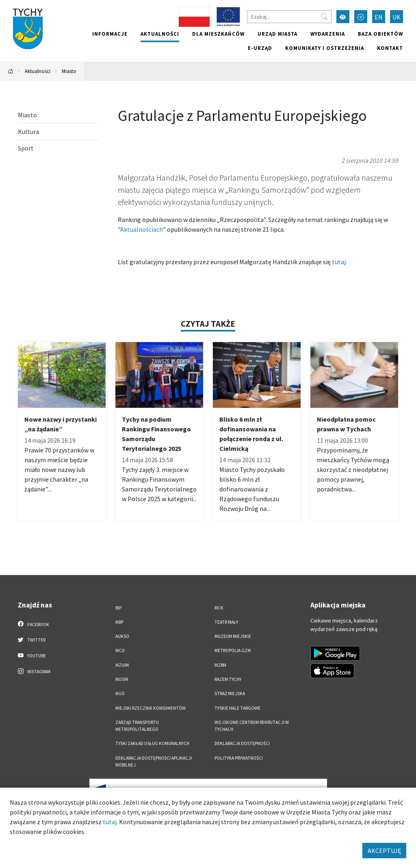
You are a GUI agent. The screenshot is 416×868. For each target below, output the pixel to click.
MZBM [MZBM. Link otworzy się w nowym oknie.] (220, 665)
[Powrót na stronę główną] (11, 71)
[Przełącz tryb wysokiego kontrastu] (343, 17)
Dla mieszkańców (218, 34)
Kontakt (390, 48)
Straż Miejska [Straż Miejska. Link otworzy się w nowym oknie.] (230, 694)
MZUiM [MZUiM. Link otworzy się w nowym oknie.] (122, 665)
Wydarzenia (328, 34)
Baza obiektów (380, 34)
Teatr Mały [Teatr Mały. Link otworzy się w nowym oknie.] (226, 622)
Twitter (32, 640)
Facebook (34, 624)
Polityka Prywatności (239, 758)
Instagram (34, 671)
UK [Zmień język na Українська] (396, 17)
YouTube (32, 655)
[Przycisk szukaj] (324, 17)
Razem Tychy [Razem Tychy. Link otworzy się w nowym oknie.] (228, 679)
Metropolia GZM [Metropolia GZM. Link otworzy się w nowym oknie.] (233, 650)
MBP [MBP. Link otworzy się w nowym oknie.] (119, 622)
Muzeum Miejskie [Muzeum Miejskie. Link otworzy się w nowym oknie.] (233, 636)
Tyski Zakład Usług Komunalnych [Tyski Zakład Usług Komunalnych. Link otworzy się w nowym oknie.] (152, 743)
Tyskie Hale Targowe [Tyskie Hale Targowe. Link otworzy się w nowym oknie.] (237, 708)
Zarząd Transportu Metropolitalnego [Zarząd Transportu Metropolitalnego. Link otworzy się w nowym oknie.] (137, 726)
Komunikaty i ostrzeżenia (325, 48)
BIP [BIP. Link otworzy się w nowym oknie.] (118, 608)
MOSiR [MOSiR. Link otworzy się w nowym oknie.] (122, 679)
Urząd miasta (277, 34)
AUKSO (122, 636)
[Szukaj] (289, 17)
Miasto (69, 71)
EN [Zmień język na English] (379, 17)
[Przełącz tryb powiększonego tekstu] (361, 17)
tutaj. (339, 262)
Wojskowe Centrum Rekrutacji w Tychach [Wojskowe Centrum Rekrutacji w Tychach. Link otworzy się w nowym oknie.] (252, 726)
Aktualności (160, 34)
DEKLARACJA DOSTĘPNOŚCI (242, 743)
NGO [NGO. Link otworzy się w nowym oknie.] (120, 694)
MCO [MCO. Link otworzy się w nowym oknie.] (120, 650)
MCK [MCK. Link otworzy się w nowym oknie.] (219, 608)
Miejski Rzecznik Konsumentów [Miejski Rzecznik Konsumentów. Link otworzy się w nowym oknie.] (151, 708)
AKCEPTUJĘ (384, 851)
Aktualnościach (142, 229)
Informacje (110, 34)
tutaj (110, 822)
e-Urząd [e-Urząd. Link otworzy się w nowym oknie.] (260, 48)
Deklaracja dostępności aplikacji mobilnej (154, 761)
